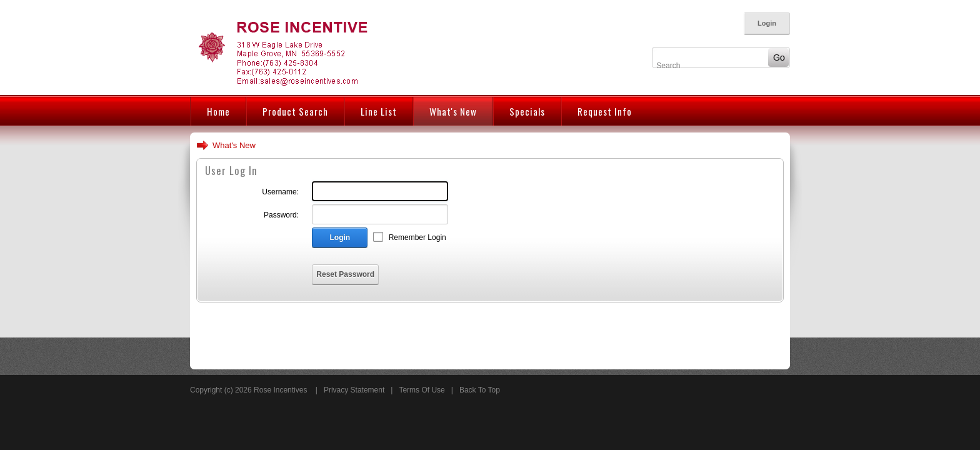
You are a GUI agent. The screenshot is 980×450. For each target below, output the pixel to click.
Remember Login (417, 237)
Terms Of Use (422, 390)
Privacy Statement (354, 390)
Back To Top (480, 390)
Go (775, 57)
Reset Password (345, 274)
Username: (280, 192)
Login (767, 23)
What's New (234, 145)
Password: (281, 215)
